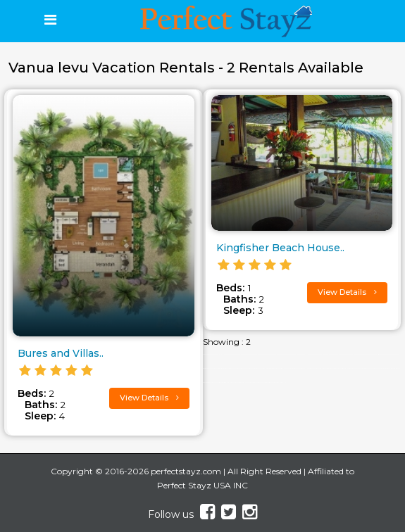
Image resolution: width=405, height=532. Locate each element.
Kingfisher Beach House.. (280, 248)
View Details (149, 398)
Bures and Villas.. (61, 353)
